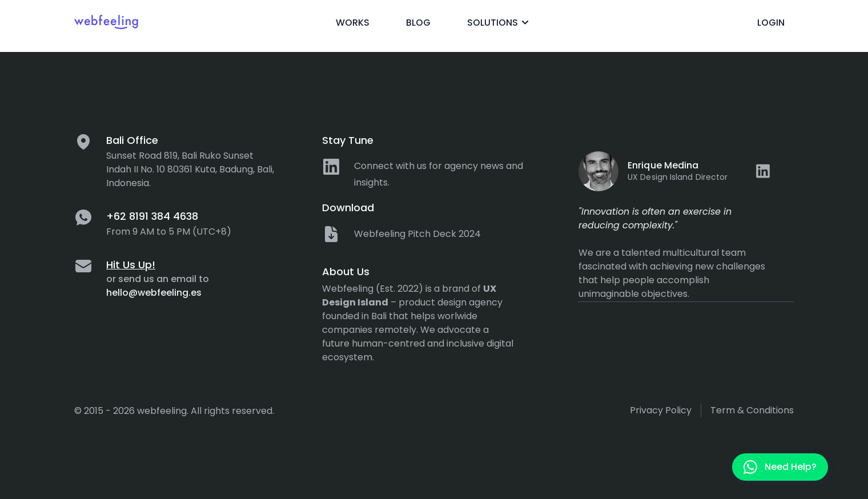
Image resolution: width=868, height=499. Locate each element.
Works (353, 23)
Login (771, 23)
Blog (418, 23)
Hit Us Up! (131, 265)
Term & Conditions (752, 410)
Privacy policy (661, 410)
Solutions (500, 23)
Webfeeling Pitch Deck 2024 (417, 234)
